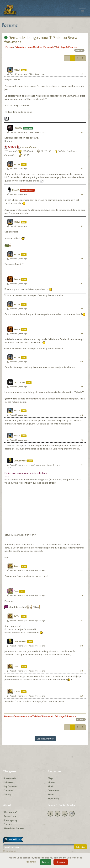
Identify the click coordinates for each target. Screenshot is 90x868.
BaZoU (17, 617)
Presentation (10, 778)
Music (51, 786)
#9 (82, 334)
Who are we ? (11, 812)
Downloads (54, 790)
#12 (82, 415)
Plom (16, 591)
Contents (8, 790)
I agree (46, 862)
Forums (9, 47)
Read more (31, 862)
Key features (10, 786)
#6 (82, 259)
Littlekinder (20, 461)
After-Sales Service (14, 828)
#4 (82, 194)
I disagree (61, 862)
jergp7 (17, 692)
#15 (82, 570)
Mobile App (54, 798)
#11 (82, 387)
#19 (82, 671)
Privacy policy (10, 820)
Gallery (7, 794)
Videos (51, 782)
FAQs (50, 778)
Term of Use (10, 816)
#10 (82, 362)
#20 (82, 696)
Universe (8, 782)
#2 (82, 132)
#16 (82, 595)
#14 (82, 465)
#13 (82, 440)
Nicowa (17, 70)
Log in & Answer (45, 739)
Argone (17, 280)
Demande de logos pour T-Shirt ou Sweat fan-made (42, 39)
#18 (82, 646)
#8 (82, 309)
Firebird (18, 128)
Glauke (17, 566)
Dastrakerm (19, 383)
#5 (82, 226)
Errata (51, 794)
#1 (82, 74)
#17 (82, 621)
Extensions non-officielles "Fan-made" (35, 47)
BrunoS (16, 190)
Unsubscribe (10, 851)
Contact (8, 824)
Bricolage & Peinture (67, 47)
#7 (82, 284)
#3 (82, 168)
